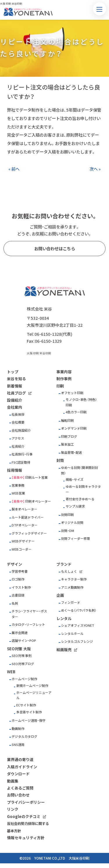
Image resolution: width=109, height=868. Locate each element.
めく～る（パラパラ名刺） (79, 610)
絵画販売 (64, 650)
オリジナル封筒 (72, 523)
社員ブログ (16, 393)
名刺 (15, 603)
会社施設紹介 (21, 430)
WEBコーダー (22, 549)
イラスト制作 (21, 587)
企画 (60, 595)
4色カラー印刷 (76, 412)
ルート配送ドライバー (28, 517)
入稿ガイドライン (22, 767)
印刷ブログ (69, 436)
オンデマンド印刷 (74, 428)
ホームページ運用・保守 (28, 720)
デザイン (15, 564)
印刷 (60, 386)
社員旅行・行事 (22, 454)
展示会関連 (20, 633)
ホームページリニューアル (34, 695)
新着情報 (15, 386)
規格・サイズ (75, 479)
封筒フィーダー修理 (75, 539)
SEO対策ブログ (23, 664)
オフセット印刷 (72, 393)
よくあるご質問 (20, 788)
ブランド (64, 564)
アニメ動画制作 (72, 587)
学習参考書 (20, 571)
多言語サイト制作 (29, 712)
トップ (13, 372)
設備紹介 (15, 400)
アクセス (18, 438)
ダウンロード (18, 774)
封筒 (60, 460)
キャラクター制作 (74, 579)
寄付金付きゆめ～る (80, 499)
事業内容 (64, 372)
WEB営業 (18, 493)
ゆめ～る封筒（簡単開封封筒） (79, 470)
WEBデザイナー (23, 541)
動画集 (13, 781)
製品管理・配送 (72, 452)
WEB (11, 672)
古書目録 (18, 595)
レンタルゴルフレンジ (77, 641)
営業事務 (18, 485)
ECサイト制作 (26, 705)
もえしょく (69, 571)
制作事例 (64, 379)
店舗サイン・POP (24, 641)
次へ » (95, 169)
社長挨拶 (18, 414)
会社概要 (18, 422)
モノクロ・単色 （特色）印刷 (81, 402)
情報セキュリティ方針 (26, 838)
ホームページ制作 (24, 679)
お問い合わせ (18, 795)
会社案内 (15, 407)
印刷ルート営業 (36, 477)
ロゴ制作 (18, 579)
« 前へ (14, 169)
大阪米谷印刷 (79, 858)
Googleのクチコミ (24, 816)
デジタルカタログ (24, 736)
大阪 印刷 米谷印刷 (39, 353)
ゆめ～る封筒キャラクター (83, 489)
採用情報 (15, 470)
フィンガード (71, 602)
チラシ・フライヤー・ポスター (29, 614)
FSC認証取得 (21, 462)
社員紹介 (18, 446)
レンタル (64, 618)
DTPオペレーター (25, 525)
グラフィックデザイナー (29, 533)
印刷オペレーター (38, 501)
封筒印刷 (67, 515)
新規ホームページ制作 (32, 686)
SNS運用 (18, 745)
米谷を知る (16, 379)
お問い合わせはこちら (55, 249)
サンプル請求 (75, 506)
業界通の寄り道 (20, 759)
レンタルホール (72, 634)
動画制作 (18, 729)
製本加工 (67, 444)
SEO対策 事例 (22, 656)
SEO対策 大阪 (19, 649)
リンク (13, 809)
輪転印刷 (67, 420)
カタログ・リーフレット (28, 625)
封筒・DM (68, 531)
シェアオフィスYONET (78, 625)
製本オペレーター (24, 509)
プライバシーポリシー (26, 802)
